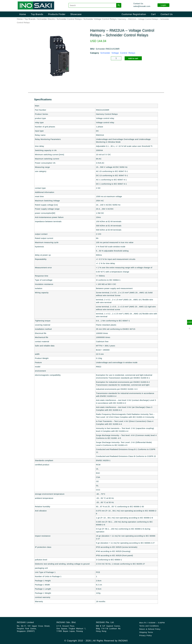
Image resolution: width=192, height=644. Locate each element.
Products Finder (57, 14)
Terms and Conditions (149, 626)
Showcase (76, 14)
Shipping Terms (146, 632)
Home (23, 14)
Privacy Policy (146, 635)
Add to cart (133, 58)
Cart (153, 14)
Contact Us (167, 14)
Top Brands (37, 14)
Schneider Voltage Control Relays (100, 19)
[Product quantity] (116, 58)
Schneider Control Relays (69, 19)
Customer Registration (134, 14)
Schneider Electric (46, 19)
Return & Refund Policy (150, 629)
